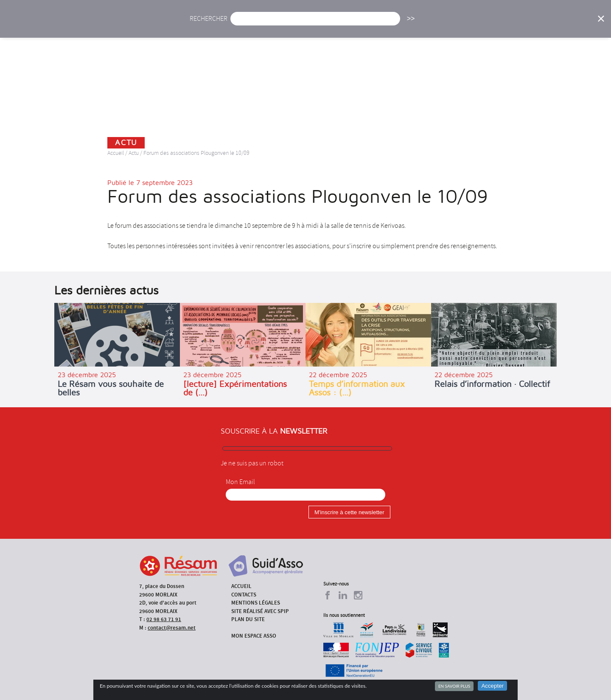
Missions (378, 24)
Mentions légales (256, 603)
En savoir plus (454, 686)
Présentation (327, 24)
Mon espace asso (254, 636)
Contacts (244, 595)
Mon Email (240, 482)
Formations (426, 24)
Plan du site (248, 619)
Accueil (207, 24)
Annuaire (475, 24)
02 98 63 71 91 (164, 619)
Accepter (492, 686)
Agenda (279, 24)
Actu (243, 24)
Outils (517, 24)
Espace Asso (561, 24)
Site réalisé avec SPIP (260, 611)
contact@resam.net (172, 628)
